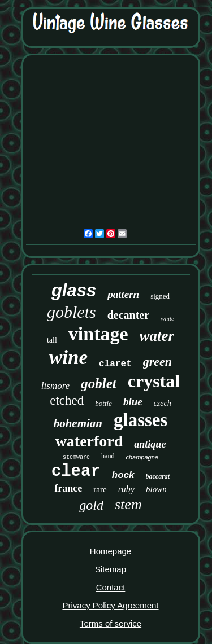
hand (108, 456)
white (167, 318)
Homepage (111, 551)
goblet (99, 384)
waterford (89, 441)
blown (156, 489)
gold (91, 505)
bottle (103, 403)
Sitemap (111, 569)
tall (52, 340)
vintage (98, 334)
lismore (55, 386)
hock (123, 475)
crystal (154, 381)
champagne (142, 457)
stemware (76, 457)
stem (128, 504)
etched (67, 400)
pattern (123, 294)
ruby (126, 489)
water (157, 336)
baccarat (158, 476)
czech (163, 403)
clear (76, 472)
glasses (140, 420)
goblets (72, 312)
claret (115, 364)
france (68, 488)
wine (68, 358)
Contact (111, 587)
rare (100, 489)
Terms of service (111, 623)
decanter (128, 315)
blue (133, 402)
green (157, 362)
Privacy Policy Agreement (110, 605)
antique (150, 444)
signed (160, 296)
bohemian (78, 423)
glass (74, 290)
